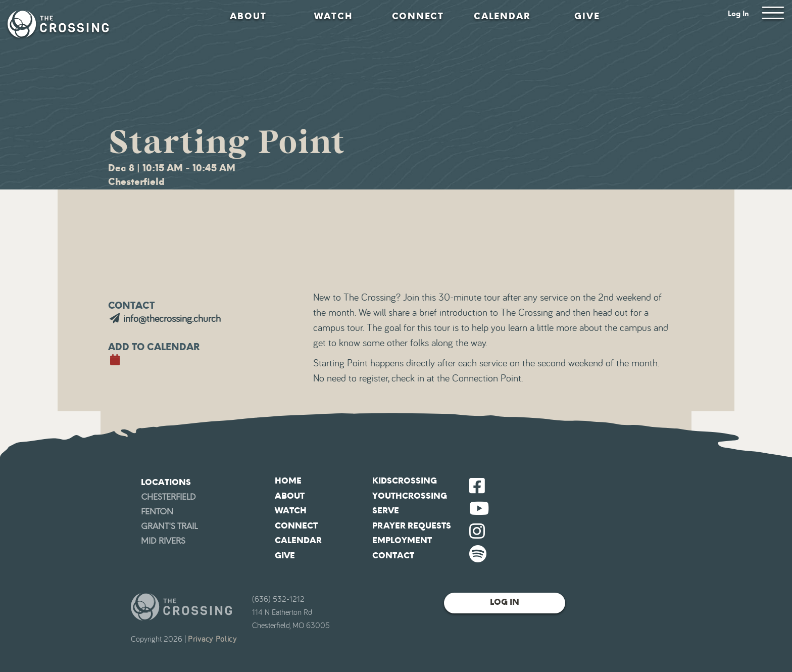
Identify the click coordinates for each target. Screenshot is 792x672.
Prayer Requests (412, 526)
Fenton (157, 512)
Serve (386, 511)
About (248, 16)
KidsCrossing (405, 481)
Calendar (502, 16)
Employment (402, 540)
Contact (393, 556)
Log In (738, 14)
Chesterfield (168, 497)
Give (587, 16)
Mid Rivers (163, 541)
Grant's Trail (169, 526)
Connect (418, 16)
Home (288, 481)
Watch (333, 16)
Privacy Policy (212, 639)
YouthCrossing (410, 496)
